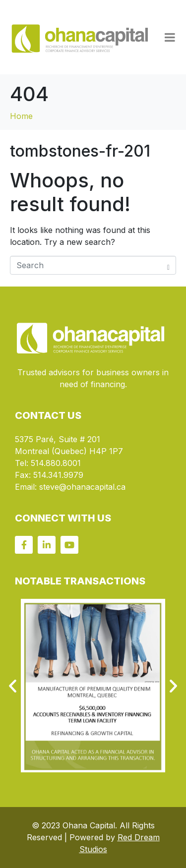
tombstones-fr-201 (80, 151)
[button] (13, 685)
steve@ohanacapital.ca (82, 487)
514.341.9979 (58, 475)
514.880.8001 (56, 463)
